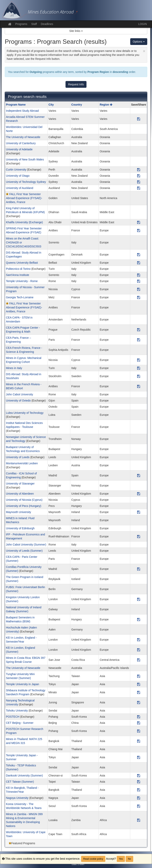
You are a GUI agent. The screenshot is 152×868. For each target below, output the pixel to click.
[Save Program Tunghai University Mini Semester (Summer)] (139, 676)
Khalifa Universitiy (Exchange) (24, 222)
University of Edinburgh (20, 528)
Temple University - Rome (22, 281)
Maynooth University (19, 512)
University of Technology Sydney (26, 182)
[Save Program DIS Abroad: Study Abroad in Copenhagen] (139, 255)
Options (139, 42)
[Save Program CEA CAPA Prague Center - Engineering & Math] (139, 330)
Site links (76, 31)
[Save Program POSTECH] (139, 717)
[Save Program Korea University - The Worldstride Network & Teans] (139, 806)
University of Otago (18, 176)
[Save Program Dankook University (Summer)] (139, 775)
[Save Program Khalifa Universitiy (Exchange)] (139, 222)
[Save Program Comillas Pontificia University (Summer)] (139, 569)
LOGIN (142, 24)
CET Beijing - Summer (20, 723)
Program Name (16, 105)
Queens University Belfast (22, 263)
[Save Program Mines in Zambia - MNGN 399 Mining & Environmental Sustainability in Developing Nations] (139, 820)
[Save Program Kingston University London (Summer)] (139, 599)
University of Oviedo (18, 401)
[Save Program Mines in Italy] (139, 368)
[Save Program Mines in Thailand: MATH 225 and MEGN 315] (139, 741)
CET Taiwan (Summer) (20, 782)
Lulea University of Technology (25, 413)
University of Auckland (20, 188)
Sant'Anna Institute (18, 275)
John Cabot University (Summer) (26, 545)
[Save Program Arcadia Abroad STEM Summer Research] (139, 119)
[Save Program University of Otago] (139, 176)
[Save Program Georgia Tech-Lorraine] (139, 297)
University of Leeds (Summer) (24, 551)
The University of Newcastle (23, 137)
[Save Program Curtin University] (139, 170)
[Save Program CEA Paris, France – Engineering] (139, 340)
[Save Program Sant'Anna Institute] (139, 275)
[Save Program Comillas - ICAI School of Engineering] (139, 475)
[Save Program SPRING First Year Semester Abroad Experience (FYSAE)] (139, 230)
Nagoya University (17, 798)
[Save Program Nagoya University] (139, 798)
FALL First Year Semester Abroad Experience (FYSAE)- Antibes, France (24, 198)
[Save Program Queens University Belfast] (139, 263)
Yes (121, 859)
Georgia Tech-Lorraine (20, 297)
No (129, 859)
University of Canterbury (21, 143)
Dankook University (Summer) (24, 775)
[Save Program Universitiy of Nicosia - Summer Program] (139, 289)
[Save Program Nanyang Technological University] (139, 702)
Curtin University (16, 170)
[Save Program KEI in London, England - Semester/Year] (139, 640)
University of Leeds (18, 457)
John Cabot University (19, 394)
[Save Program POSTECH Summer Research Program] (139, 731)
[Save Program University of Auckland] (139, 188)
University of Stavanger (20, 484)
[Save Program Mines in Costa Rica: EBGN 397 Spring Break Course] (139, 660)
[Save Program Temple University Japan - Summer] (139, 757)
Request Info (76, 84)
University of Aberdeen (20, 494)
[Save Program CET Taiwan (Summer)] (139, 782)
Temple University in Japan (22, 684)
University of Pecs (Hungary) (24, 506)
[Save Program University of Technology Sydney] (139, 182)
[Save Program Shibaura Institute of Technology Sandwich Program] (139, 692)
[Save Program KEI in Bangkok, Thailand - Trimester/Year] (139, 790)
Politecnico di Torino (18, 269)
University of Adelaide (19, 149)
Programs (21, 24)
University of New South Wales (25, 159)
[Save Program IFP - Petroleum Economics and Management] (139, 536)
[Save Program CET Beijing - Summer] (139, 723)
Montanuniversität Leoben (22, 463)
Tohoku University (17, 711)
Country (77, 105)
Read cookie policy (93, 859)
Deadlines (47, 24)
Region (106, 105)
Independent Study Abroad (22, 111)
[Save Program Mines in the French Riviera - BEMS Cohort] (139, 386)
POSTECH (13, 717)
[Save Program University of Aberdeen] (139, 494)
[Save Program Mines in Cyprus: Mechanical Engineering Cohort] (139, 360)
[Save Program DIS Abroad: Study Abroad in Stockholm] (139, 376)
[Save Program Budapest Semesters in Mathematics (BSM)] (139, 619)
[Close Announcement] (144, 51)
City (51, 105)
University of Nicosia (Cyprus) (24, 500)
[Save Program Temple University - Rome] (139, 281)
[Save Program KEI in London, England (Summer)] (139, 650)
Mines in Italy (14, 368)
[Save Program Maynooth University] (139, 512)
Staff (34, 24)
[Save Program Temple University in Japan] (139, 684)
